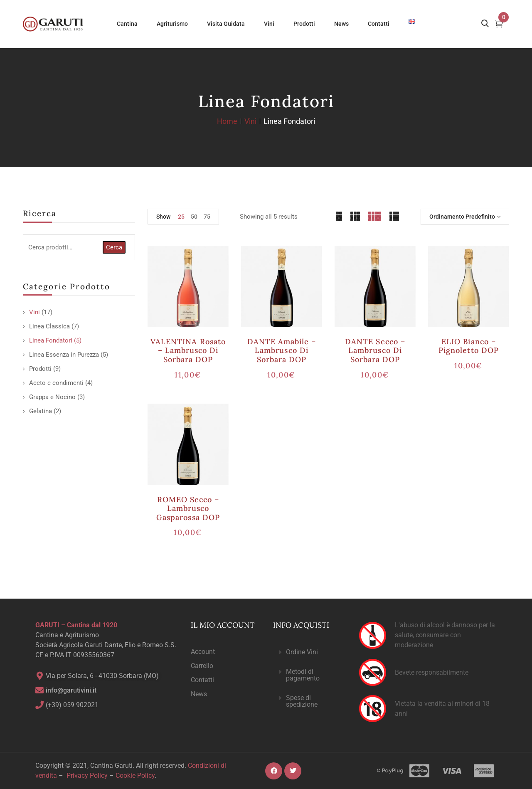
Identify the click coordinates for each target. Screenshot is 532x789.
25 (181, 217)
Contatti (202, 680)
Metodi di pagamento (303, 675)
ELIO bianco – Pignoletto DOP (469, 346)
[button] (309, 652)
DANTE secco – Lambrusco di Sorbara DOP (375, 350)
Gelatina (41, 411)
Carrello (202, 666)
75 (207, 217)
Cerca (114, 247)
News (199, 694)
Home (227, 121)
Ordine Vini (302, 652)
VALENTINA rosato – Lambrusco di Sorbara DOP (188, 350)
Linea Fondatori (51, 340)
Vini (250, 121)
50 (194, 217)
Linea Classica (49, 326)
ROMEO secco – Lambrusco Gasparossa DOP (188, 508)
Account (203, 652)
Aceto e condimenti (56, 383)
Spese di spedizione (302, 701)
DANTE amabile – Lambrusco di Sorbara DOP (282, 350)
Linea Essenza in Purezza (64, 355)
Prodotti (40, 369)
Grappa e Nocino (52, 397)
